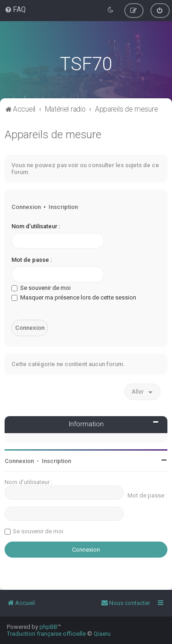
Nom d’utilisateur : (36, 226)
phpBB (48, 627)
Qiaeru (102, 634)
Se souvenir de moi (41, 288)
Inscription (63, 207)
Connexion (26, 207)
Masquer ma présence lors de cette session (74, 297)
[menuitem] (15, 10)
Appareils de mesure (53, 135)
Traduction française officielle (46, 634)
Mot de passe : (32, 260)
